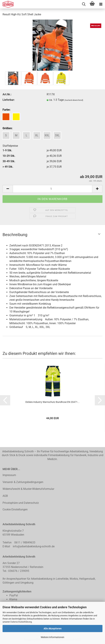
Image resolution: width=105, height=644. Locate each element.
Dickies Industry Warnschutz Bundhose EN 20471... (52, 402)
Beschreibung (15, 235)
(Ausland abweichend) (74, 100)
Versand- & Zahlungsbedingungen (23, 482)
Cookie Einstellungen (15, 509)
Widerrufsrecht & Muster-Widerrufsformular (28, 489)
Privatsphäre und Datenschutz (21, 503)
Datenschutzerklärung (21, 622)
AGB (5, 496)
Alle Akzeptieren (53, 629)
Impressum (9, 475)
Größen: (8, 128)
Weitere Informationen (52, 637)
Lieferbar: (9, 100)
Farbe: (7, 110)
